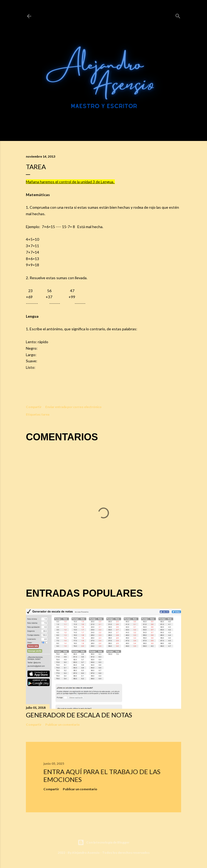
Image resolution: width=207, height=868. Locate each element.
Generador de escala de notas (79, 715)
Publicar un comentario (63, 724)
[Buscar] (178, 15)
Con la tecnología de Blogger (103, 842)
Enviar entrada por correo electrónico (73, 407)
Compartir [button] (34, 407)
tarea (45, 414)
